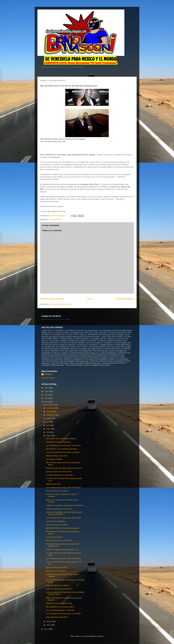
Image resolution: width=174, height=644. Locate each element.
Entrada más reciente (52, 299)
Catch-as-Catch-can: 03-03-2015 (59, 589)
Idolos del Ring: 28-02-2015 (57, 617)
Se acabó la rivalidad (54, 459)
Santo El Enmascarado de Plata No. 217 (62, 550)
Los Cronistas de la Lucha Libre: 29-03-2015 (63, 445)
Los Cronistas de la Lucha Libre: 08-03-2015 (63, 558)
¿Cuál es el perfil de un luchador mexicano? (63, 452)
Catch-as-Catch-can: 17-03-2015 (59, 509)
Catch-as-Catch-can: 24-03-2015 (59, 472)
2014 (46, 629)
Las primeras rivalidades (55, 521)
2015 (46, 402)
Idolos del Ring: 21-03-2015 (57, 491)
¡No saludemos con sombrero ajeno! (60, 607)
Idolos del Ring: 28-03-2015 (57, 456)
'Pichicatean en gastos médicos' (58, 442)
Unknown (48, 374)
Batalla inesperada (53, 484)
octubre (50, 411)
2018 (46, 391)
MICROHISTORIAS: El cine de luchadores (62, 528)
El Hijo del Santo (55, 219)
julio (48, 422)
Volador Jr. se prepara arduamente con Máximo (64, 505)
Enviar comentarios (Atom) (62, 304)
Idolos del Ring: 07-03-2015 (57, 567)
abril (48, 432)
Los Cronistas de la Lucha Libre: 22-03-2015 (63, 487)
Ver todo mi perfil (48, 378)
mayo (49, 429)
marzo (49, 436)
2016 (46, 398)
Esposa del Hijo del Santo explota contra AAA (64, 468)
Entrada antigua (125, 299)
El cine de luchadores (54, 537)
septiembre (51, 415)
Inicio (90, 299)
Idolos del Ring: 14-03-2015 (57, 525)
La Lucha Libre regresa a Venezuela (60, 610)
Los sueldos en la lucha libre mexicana (61, 439)
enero (49, 625)
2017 (46, 395)
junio (48, 425)
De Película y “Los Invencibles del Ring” (61, 449)
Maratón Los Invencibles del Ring (59, 603)
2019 (46, 388)
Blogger (100, 636)
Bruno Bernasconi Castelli (50, 319)
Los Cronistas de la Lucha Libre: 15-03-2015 (63, 518)
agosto (49, 418)
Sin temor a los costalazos (56, 571)
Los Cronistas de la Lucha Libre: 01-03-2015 (63, 614)
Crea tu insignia (65, 319)
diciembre (50, 405)
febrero (49, 621)
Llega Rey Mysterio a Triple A (57, 585)
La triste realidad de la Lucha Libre (59, 475)
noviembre (51, 408)
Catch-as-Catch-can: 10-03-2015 (59, 540)
